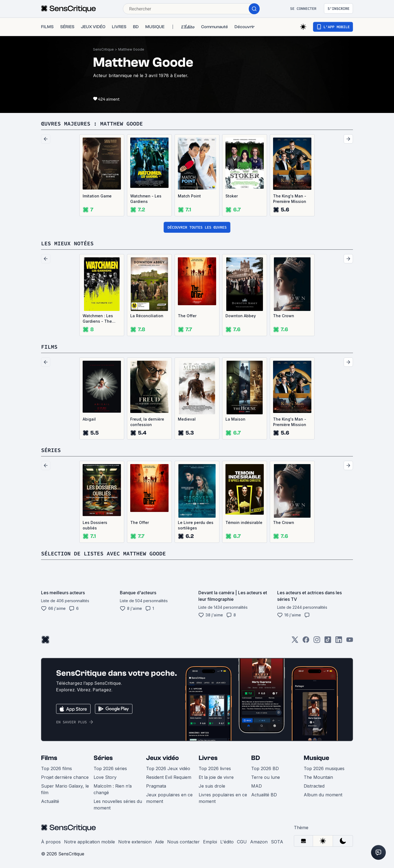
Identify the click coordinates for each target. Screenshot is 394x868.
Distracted (314, 786)
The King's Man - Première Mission (290, 199)
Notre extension (135, 842)
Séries (103, 758)
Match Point (189, 196)
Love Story (105, 777)
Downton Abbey (241, 316)
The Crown (284, 316)
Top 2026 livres (215, 768)
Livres (208, 758)
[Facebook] (306, 641)
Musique (316, 758)
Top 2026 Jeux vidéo (168, 768)
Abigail (89, 419)
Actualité (50, 801)
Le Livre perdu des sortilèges (196, 525)
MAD (257, 786)
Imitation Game (97, 196)
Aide (159, 842)
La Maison (235, 419)
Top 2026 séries (110, 768)
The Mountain (318, 777)
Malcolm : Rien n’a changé (113, 789)
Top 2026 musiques (324, 768)
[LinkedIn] (339, 641)
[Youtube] (350, 641)
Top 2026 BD (265, 768)
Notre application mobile (89, 842)
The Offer (187, 316)
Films (49, 758)
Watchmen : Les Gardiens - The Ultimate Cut (98, 319)
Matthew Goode (131, 49)
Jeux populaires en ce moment (169, 798)
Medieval (187, 419)
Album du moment (323, 795)
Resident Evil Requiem (169, 777)
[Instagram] (317, 641)
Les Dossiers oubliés (95, 525)
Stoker (232, 196)
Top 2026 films (57, 768)
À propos (51, 842)
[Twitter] (295, 641)
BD (256, 758)
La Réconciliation (147, 316)
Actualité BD (264, 795)
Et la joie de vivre (216, 777)
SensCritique (103, 49)
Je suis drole (212, 786)
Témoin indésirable (244, 522)
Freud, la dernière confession (147, 422)
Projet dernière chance (65, 777)
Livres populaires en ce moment (223, 798)
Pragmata (156, 786)
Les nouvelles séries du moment (118, 805)
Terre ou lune (266, 777)
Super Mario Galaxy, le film (65, 789)
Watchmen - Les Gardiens (146, 199)
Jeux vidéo (163, 758)
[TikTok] (328, 641)
